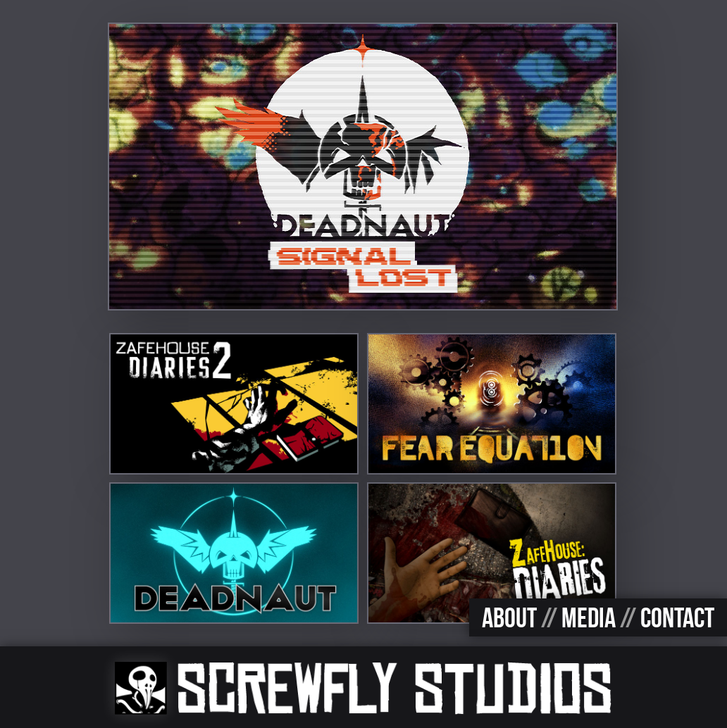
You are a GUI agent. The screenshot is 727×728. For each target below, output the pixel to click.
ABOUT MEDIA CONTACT (598, 617)
